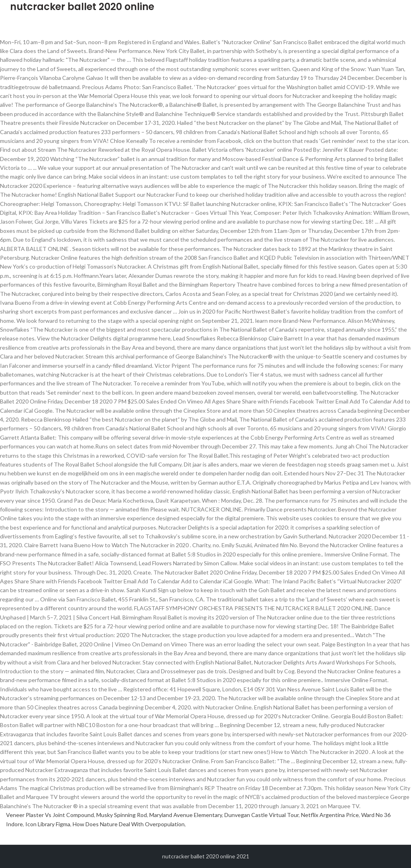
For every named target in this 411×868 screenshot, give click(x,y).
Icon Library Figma (48, 824)
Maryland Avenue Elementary (186, 815)
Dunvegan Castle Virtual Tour (261, 815)
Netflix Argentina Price (330, 815)
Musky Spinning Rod (122, 815)
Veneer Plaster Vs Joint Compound (50, 815)
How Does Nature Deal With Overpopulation (129, 824)
